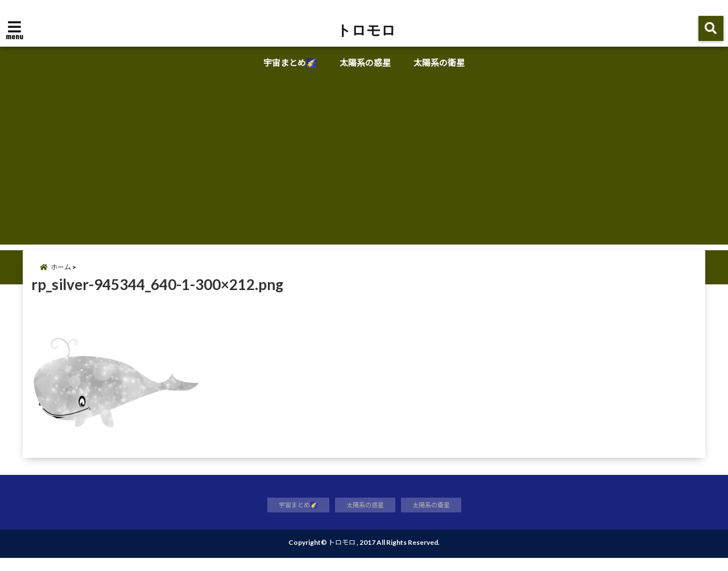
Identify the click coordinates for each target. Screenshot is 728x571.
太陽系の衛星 (439, 63)
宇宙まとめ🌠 (290, 63)
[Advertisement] (364, 165)
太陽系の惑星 (365, 63)
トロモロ (366, 30)
